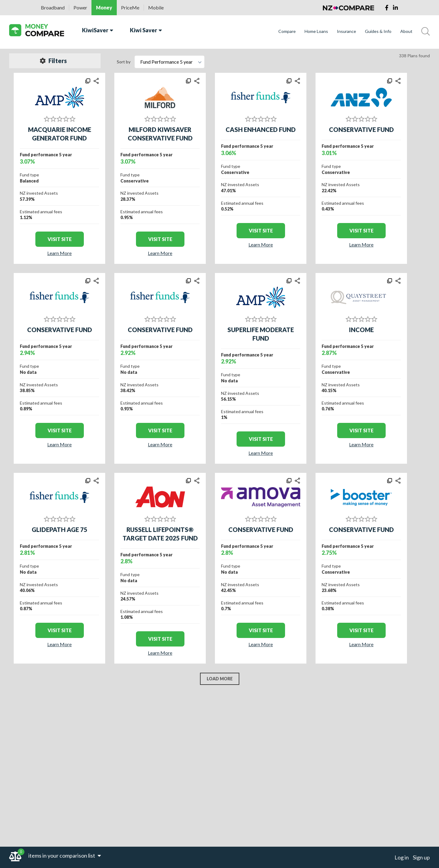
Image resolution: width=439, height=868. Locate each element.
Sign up (421, 857)
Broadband (53, 7)
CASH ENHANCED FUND (261, 129)
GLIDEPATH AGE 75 (60, 530)
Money (104, 7)
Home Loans (316, 31)
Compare (287, 31)
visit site (60, 239)
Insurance (346, 31)
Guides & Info (378, 31)
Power (80, 7)
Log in (402, 857)
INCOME (361, 330)
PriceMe (130, 7)
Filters (53, 61)
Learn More (59, 253)
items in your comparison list (65, 856)
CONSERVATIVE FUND (361, 129)
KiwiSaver (98, 30)
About (406, 31)
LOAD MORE (220, 679)
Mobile (156, 7)
